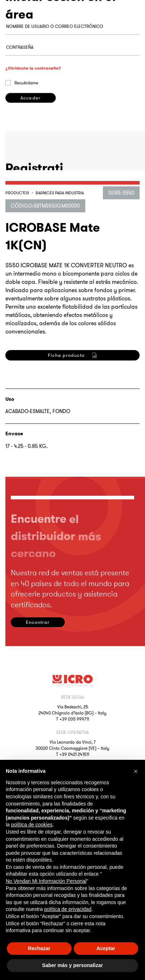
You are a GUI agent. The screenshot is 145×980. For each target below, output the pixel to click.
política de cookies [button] (32, 825)
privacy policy (68, 437)
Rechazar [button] (39, 948)
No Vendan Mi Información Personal (46, 881)
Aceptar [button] (106, 948)
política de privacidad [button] (68, 909)
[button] (136, 771)
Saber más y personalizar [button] (72, 965)
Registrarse (31, 472)
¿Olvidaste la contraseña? (33, 91)
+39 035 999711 (74, 719)
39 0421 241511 (76, 754)
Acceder (30, 121)
